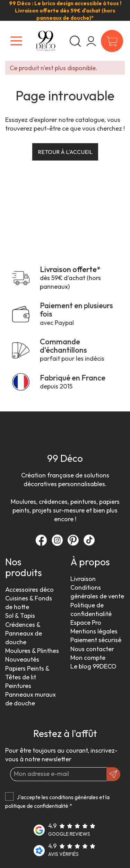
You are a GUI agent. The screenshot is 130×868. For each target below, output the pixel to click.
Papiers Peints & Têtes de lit (27, 673)
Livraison (83, 579)
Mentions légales (94, 631)
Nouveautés (22, 659)
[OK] (113, 774)
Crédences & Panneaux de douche (24, 633)
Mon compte (88, 658)
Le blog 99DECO (93, 666)
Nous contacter (92, 649)
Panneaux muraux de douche (31, 699)
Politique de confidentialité (91, 609)
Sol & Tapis (20, 616)
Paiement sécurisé (96, 640)
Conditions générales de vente (97, 592)
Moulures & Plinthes (32, 651)
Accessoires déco (29, 589)
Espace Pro (86, 623)
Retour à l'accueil (65, 152)
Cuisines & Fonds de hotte (29, 603)
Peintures (18, 686)
